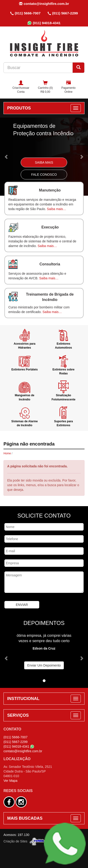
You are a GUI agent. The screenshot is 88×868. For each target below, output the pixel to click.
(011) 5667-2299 (63, 13)
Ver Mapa (10, 781)
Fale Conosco (44, 175)
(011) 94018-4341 (44, 23)
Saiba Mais (44, 162)
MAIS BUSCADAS (25, 818)
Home (7, 453)
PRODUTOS (19, 108)
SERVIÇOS (18, 715)
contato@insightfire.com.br (44, 4)
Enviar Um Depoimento (44, 665)
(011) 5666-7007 (25, 13)
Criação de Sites (15, 841)
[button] (7, 157)
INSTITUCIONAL (23, 699)
